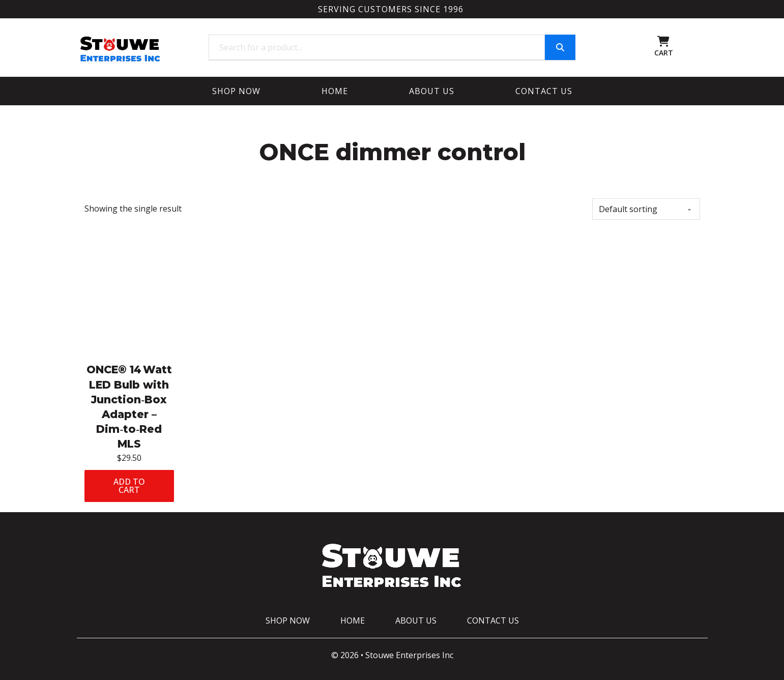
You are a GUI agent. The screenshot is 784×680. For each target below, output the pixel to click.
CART (664, 53)
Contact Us (544, 91)
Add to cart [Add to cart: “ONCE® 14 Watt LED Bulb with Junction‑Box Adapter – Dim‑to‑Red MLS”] (129, 486)
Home (335, 91)
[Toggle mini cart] (663, 41)
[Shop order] (646, 209)
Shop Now (236, 91)
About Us (432, 91)
